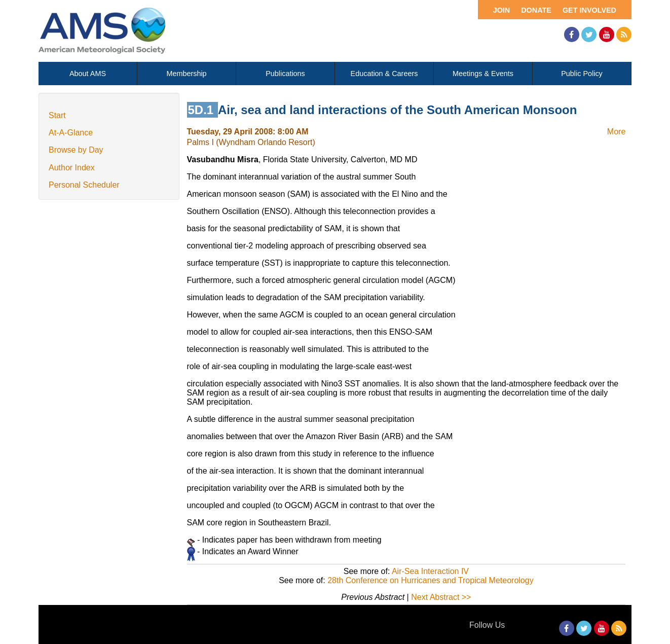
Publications (285, 74)
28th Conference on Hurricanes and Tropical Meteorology (430, 580)
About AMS (88, 74)
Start (57, 115)
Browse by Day (76, 150)
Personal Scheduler (84, 185)
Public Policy (582, 74)
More (616, 132)
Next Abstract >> (441, 597)
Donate (536, 10)
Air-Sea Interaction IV (430, 571)
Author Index (72, 168)
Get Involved (589, 10)
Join (502, 10)
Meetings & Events (483, 74)
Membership (186, 74)
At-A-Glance (71, 133)
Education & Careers (384, 74)
